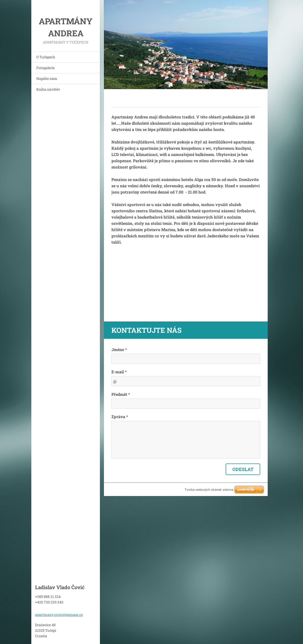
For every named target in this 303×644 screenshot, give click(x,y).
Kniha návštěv (48, 89)
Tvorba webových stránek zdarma (209, 490)
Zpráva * (120, 417)
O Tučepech (46, 57)
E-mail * (119, 372)
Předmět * (121, 394)
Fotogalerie (45, 68)
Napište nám (47, 78)
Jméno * (119, 349)
